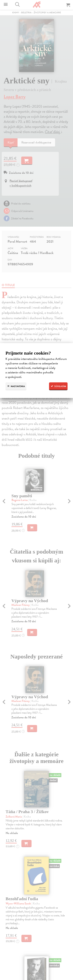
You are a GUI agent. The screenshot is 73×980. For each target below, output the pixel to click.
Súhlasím (58, 386)
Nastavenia (16, 386)
